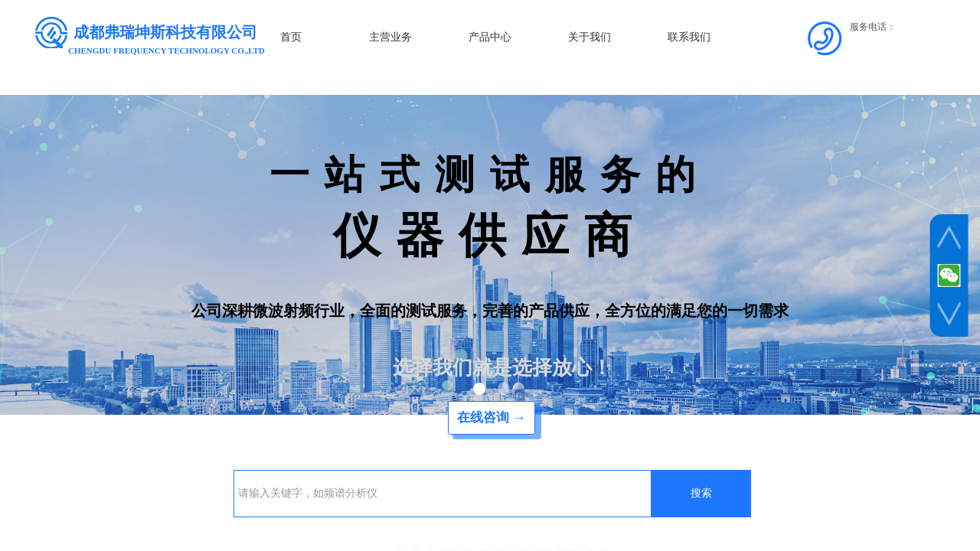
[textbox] (443, 494)
